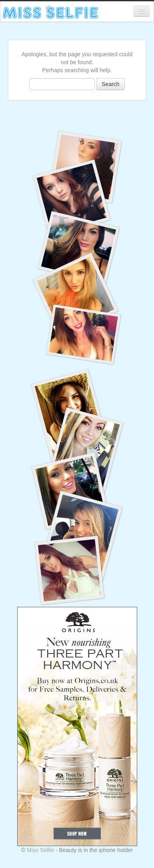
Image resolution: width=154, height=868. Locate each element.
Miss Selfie (40, 850)
